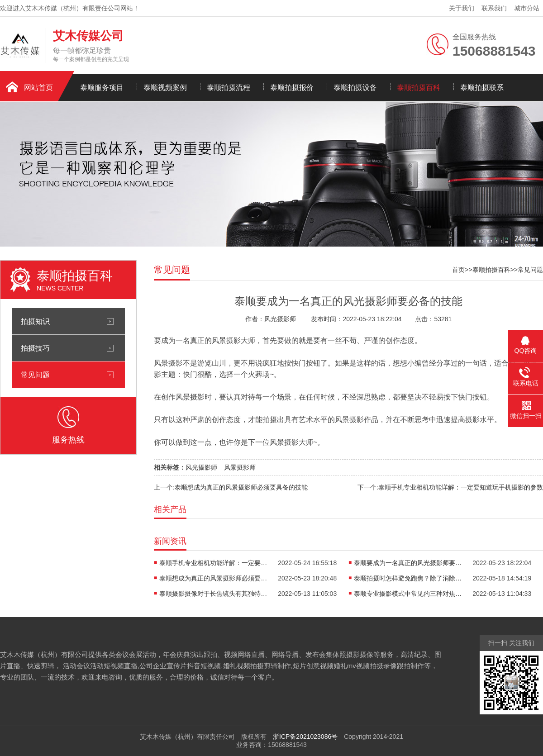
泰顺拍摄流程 (229, 88)
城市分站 (527, 8)
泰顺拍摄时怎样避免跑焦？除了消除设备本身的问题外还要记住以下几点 (408, 578)
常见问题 (35, 375)
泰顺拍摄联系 (482, 88)
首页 (458, 270)
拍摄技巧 (35, 348)
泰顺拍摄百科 (419, 88)
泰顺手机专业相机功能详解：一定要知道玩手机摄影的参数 (461, 487)
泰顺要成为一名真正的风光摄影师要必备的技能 (408, 563)
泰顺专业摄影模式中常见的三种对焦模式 (408, 594)
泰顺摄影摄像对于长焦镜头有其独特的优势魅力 (214, 594)
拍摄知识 (35, 321)
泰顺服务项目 (102, 88)
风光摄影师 (201, 467)
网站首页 (38, 88)
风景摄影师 (240, 467)
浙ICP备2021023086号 (305, 737)
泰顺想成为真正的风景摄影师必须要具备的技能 (241, 487)
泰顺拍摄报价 (292, 88)
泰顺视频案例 (165, 88)
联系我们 (494, 8)
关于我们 (462, 8)
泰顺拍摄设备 (355, 88)
